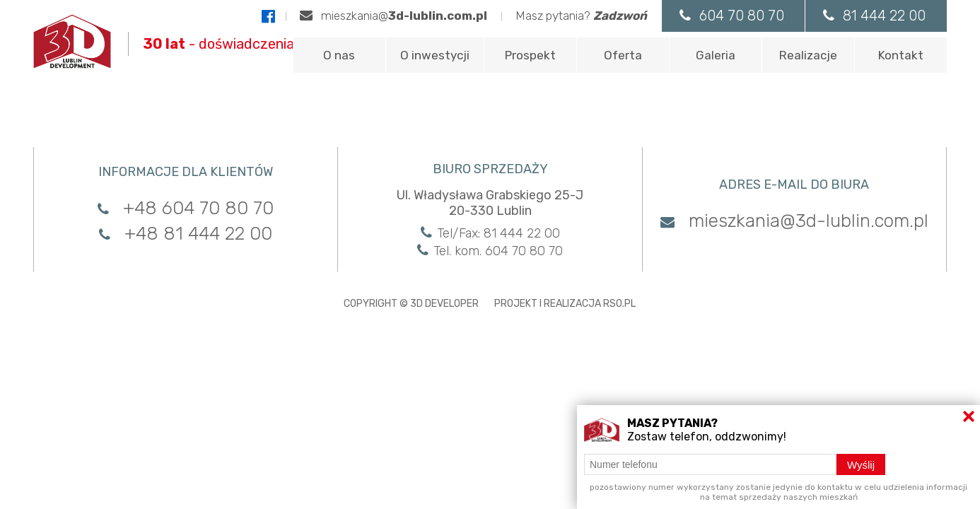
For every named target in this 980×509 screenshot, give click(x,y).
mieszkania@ (393, 16)
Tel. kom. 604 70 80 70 (490, 251)
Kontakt (901, 55)
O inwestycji (435, 55)
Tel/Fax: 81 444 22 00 (490, 233)
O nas (339, 55)
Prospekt (530, 55)
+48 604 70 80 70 (186, 208)
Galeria (716, 55)
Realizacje (808, 55)
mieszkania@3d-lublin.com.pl (794, 221)
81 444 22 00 (874, 16)
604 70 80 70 (731, 16)
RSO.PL (619, 304)
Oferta (623, 55)
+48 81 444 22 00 (186, 234)
